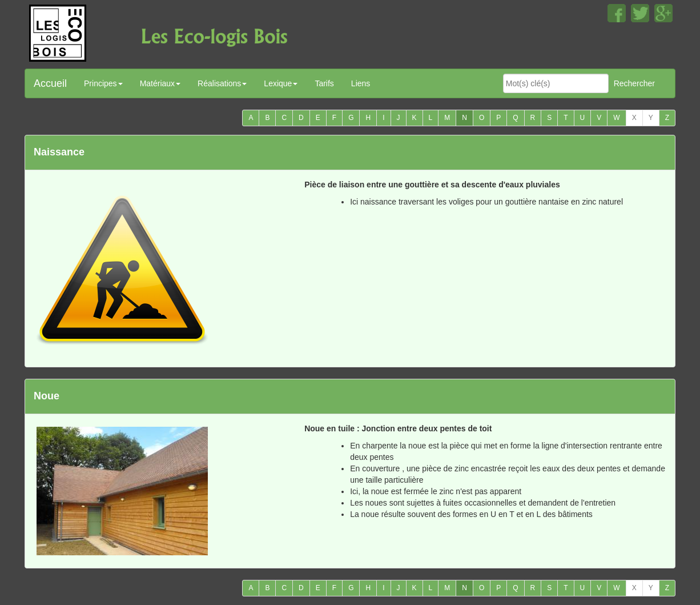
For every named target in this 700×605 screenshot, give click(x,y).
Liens (361, 83)
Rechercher (634, 83)
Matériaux (160, 83)
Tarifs (324, 83)
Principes (103, 83)
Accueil (50, 83)
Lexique (281, 83)
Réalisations (222, 83)
